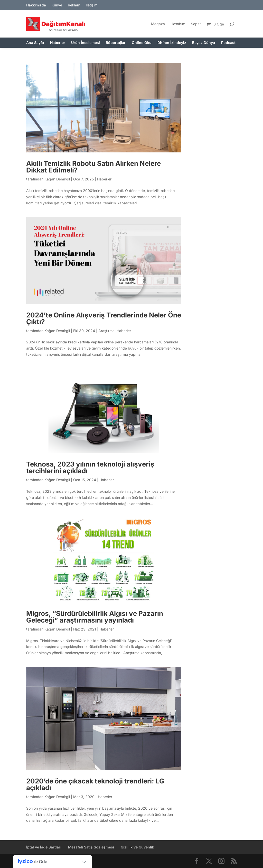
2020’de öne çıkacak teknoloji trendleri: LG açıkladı (95, 784)
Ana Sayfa (35, 43)
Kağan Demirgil (57, 179)
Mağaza (158, 24)
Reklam (74, 5)
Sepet (196, 24)
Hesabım (178, 24)
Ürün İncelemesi (86, 43)
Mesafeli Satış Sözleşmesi (91, 847)
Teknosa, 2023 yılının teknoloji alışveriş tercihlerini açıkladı (90, 467)
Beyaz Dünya (204, 43)
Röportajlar (116, 43)
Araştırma (106, 331)
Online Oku (142, 43)
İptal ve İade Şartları (44, 847)
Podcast (228, 43)
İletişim (92, 5)
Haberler (58, 43)
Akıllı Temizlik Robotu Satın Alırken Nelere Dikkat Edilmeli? (93, 167)
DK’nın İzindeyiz (172, 43)
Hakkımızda (36, 5)
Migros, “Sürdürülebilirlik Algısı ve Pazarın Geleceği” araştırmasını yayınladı (95, 617)
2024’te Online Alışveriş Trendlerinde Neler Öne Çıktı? (104, 318)
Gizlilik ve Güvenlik (137, 847)
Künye (57, 5)
